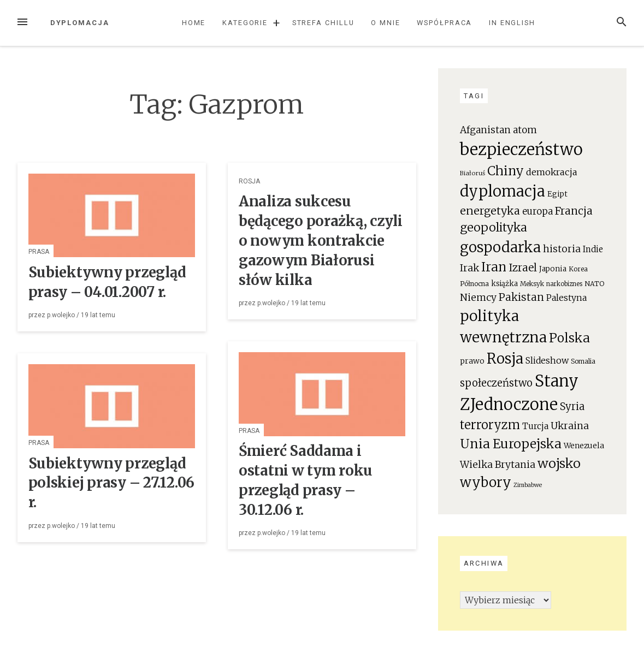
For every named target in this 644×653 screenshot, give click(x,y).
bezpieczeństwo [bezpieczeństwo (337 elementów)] (521, 149)
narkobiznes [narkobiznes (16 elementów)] (564, 284)
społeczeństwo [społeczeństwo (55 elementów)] (496, 383)
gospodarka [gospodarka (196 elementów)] (500, 247)
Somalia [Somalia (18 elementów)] (583, 361)
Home (194, 23)
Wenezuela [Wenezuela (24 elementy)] (584, 446)
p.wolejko (61, 315)
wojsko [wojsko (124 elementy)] (559, 463)
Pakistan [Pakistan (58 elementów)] (521, 297)
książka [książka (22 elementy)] (504, 284)
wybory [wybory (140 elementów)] (486, 482)
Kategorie (245, 23)
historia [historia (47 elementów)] (562, 249)
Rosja (249, 181)
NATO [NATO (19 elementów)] (594, 284)
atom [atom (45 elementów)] (525, 130)
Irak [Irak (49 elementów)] (469, 268)
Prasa (39, 252)
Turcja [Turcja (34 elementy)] (535, 426)
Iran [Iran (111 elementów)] (494, 267)
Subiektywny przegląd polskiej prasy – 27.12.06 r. (112, 483)
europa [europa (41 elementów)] (537, 212)
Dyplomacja (80, 23)
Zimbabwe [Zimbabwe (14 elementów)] (528, 485)
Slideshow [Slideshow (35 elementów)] (547, 360)
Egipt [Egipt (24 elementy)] (557, 194)
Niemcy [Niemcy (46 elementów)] (478, 298)
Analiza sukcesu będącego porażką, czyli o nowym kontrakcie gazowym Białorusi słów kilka (321, 241)
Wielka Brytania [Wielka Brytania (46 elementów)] (498, 465)
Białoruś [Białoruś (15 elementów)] (472, 173)
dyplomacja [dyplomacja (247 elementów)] (503, 191)
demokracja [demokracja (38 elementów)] (552, 172)
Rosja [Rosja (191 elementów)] (505, 359)
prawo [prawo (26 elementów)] (472, 361)
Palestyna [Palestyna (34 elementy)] (566, 298)
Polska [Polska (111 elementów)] (569, 338)
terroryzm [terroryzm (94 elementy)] (490, 425)
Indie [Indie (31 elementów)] (593, 249)
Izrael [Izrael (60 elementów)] (523, 268)
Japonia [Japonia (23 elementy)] (553, 269)
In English (512, 23)
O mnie (386, 23)
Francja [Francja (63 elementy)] (574, 211)
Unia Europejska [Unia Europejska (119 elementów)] (511, 444)
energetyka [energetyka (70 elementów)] (490, 210)
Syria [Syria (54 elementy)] (572, 406)
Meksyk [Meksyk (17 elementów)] (532, 284)
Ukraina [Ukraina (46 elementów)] (570, 426)
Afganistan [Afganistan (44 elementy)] (485, 130)
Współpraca (444, 23)
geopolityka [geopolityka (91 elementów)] (494, 227)
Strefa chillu (323, 23)
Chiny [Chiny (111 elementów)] (506, 171)
